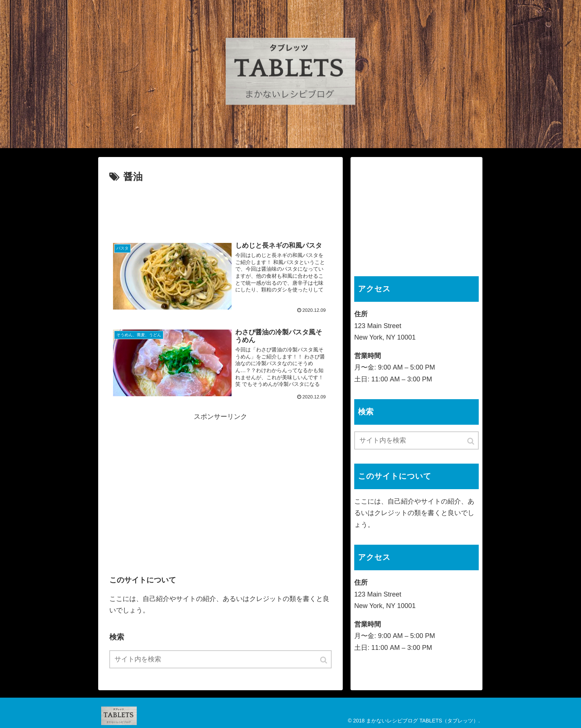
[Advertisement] (220, 208)
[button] (324, 660)
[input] (220, 659)
